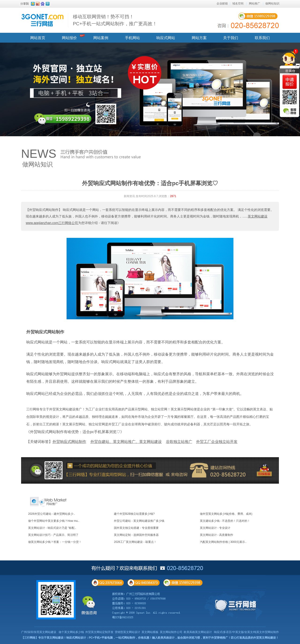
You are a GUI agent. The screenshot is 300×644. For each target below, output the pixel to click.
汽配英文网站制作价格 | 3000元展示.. (223, 542)
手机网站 (132, 38)
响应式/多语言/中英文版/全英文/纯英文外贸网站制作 (246, 632)
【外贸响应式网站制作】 (44, 210)
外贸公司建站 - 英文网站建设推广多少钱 (139, 521)
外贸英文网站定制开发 (99, 632)
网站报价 (69, 38)
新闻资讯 (129, 196)
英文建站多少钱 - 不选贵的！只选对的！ (225, 521)
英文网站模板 (150, 632)
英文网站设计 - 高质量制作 (217, 535)
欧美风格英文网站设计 (198, 632)
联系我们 (262, 38)
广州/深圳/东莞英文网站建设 (39, 632)
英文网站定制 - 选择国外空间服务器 (136, 535)
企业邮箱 (222, 4)
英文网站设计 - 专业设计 (215, 528)
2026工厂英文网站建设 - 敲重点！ (135, 542)
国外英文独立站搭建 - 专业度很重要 (136, 528)
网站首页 (38, 38)
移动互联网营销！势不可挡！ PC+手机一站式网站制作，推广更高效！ (115, 20)
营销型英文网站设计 (127, 632)
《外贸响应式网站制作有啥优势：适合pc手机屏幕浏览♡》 (75, 432)
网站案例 (101, 38)
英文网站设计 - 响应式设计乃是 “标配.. (52, 528)
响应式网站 (166, 38)
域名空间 (238, 4)
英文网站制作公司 (171, 632)
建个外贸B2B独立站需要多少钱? (134, 514)
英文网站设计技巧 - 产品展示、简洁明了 (53, 535)
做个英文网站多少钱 (71, 632)
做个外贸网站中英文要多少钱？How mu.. (54, 521)
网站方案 (199, 38)
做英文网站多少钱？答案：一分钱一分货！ (55, 542)
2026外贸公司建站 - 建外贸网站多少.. (52, 514)
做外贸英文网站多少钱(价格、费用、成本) (226, 514)
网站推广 (255, 4)
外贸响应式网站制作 (45, 332)
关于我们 (231, 38)
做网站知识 (272, 4)
